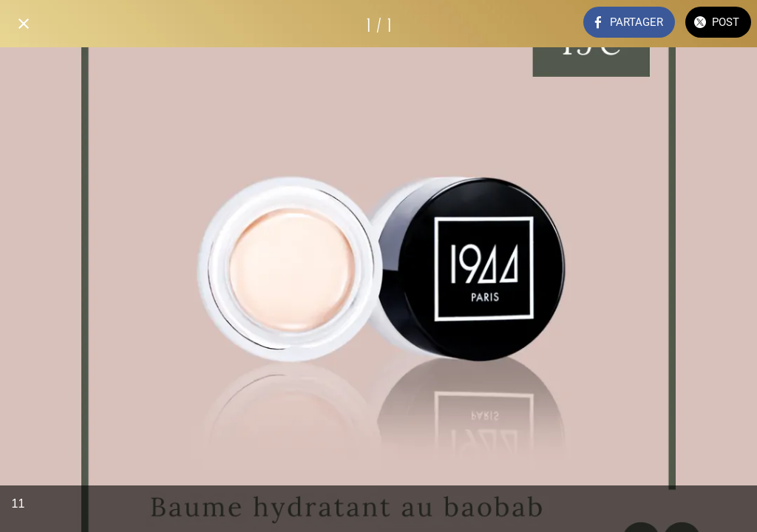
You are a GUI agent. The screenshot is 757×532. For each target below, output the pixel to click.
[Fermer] (24, 24)
